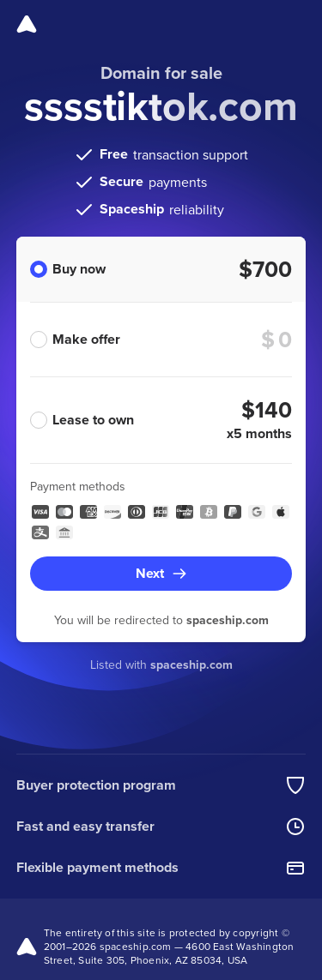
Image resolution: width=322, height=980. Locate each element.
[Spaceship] (27, 24)
